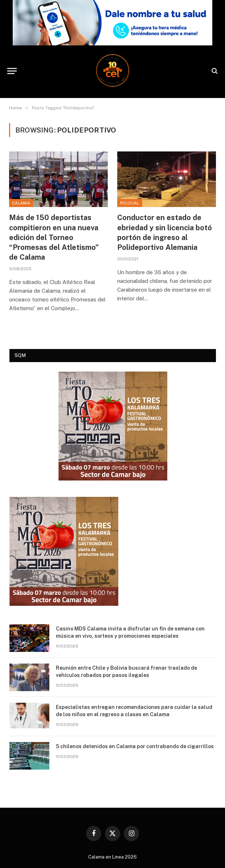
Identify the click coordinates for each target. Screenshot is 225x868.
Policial (130, 203)
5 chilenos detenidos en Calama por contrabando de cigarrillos (135, 746)
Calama (21, 203)
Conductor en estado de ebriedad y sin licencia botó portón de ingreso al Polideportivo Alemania (165, 232)
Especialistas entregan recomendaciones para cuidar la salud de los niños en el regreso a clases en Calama (134, 711)
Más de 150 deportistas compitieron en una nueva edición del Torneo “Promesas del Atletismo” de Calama (54, 237)
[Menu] (12, 71)
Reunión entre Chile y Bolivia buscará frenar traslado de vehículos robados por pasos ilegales (126, 672)
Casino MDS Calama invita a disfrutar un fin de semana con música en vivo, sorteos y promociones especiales (130, 632)
